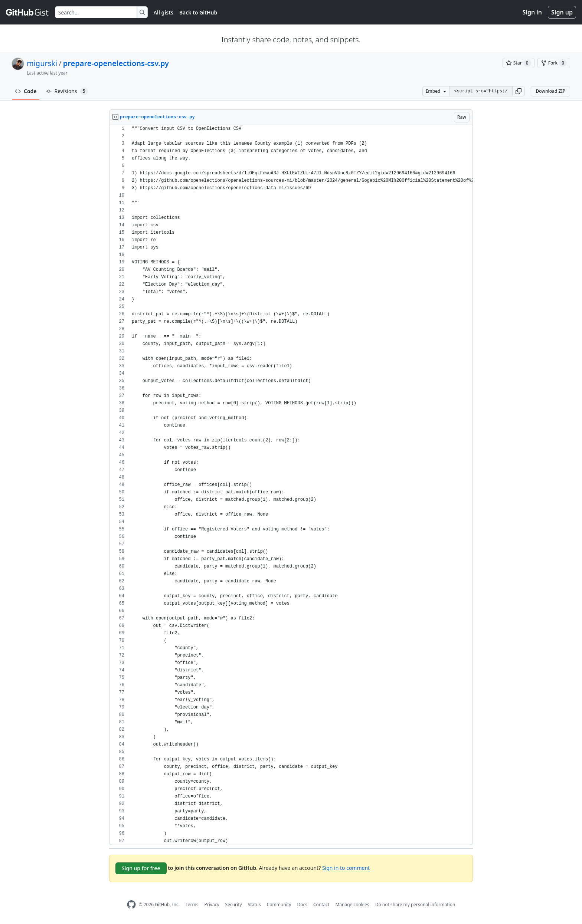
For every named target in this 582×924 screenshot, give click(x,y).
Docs (302, 905)
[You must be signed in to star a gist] (519, 63)
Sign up (562, 12)
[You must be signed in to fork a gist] (554, 63)
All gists (164, 12)
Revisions (67, 91)
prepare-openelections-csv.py (116, 63)
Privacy (212, 905)
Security (234, 905)
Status (254, 905)
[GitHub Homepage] (131, 905)
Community (279, 905)
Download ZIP (550, 91)
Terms (192, 905)
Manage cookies (352, 905)
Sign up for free (141, 868)
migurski (42, 63)
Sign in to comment (346, 868)
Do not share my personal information (415, 905)
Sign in (532, 12)
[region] (291, 485)
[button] (519, 91)
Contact (321, 905)
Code (26, 91)
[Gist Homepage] (27, 12)
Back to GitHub (198, 12)
